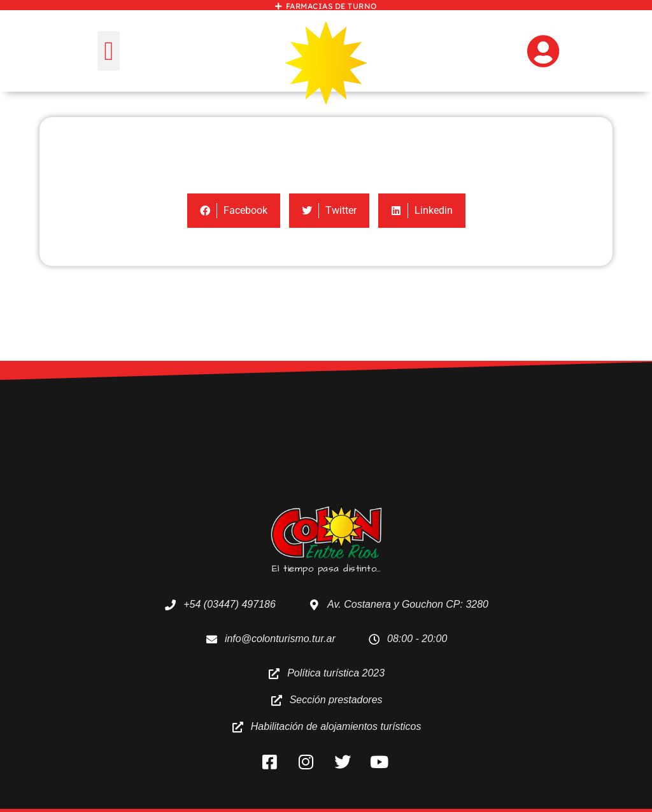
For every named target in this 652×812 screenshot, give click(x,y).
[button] (109, 51)
